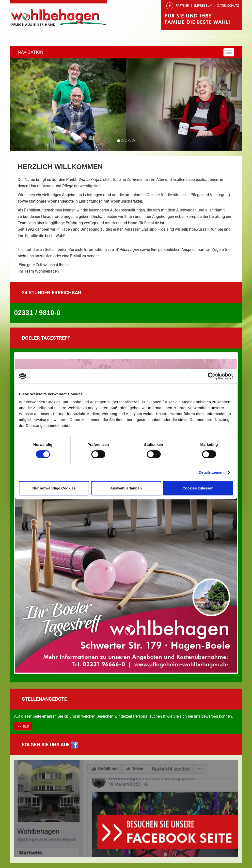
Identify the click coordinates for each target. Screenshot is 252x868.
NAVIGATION (31, 52)
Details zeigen (211, 472)
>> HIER (23, 726)
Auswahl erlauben (126, 488)
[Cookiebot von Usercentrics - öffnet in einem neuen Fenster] (212, 376)
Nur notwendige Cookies (54, 488)
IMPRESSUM (203, 6)
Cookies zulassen (198, 488)
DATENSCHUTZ (228, 6)
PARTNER (182, 6)
